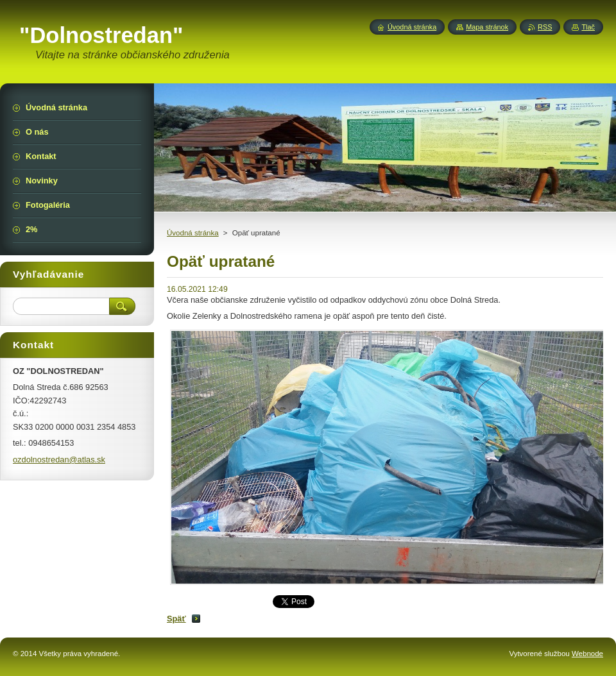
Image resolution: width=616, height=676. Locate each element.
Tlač (588, 27)
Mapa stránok (487, 27)
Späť (176, 619)
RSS (545, 27)
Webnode (587, 654)
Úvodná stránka (193, 233)
